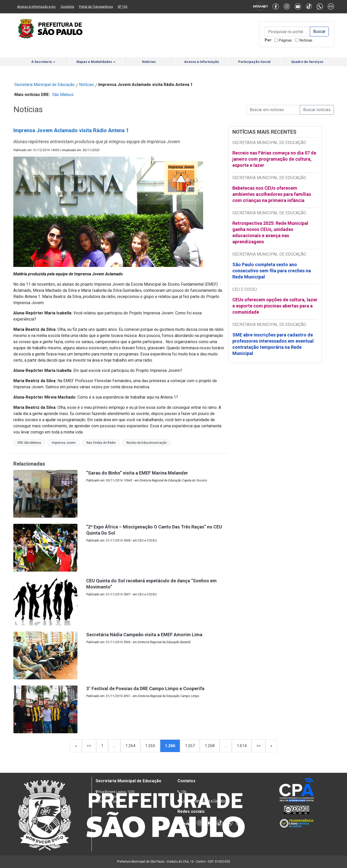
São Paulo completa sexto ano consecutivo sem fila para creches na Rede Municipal (272, 271)
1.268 (210, 746)
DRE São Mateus (29, 443)
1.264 (130, 746)
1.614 (242, 746)
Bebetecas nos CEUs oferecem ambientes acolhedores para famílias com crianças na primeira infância (272, 194)
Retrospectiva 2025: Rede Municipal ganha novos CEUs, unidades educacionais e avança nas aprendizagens (270, 232)
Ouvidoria (67, 7)
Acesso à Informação (202, 62)
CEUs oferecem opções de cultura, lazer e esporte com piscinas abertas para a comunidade (275, 306)
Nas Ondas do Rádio (101, 443)
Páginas (285, 40)
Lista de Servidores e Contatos (204, 801)
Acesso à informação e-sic (36, 7)
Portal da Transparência (96, 7)
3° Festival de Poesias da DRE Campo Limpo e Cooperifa (145, 688)
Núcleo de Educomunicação (147, 443)
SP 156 (123, 7)
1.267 (190, 746)
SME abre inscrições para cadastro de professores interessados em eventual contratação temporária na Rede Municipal (273, 344)
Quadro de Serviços (307, 62)
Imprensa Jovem (64, 443)
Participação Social (254, 62)
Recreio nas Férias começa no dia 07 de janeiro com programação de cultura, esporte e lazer (274, 159)
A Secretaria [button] (43, 62)
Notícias (306, 40)
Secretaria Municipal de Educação (44, 85)
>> (259, 746)
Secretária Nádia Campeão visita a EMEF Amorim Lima (144, 635)
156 (184, 792)
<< (89, 746)
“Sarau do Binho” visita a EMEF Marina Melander (137, 473)
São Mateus (63, 95)
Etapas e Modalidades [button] (96, 62)
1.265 (150, 746)
